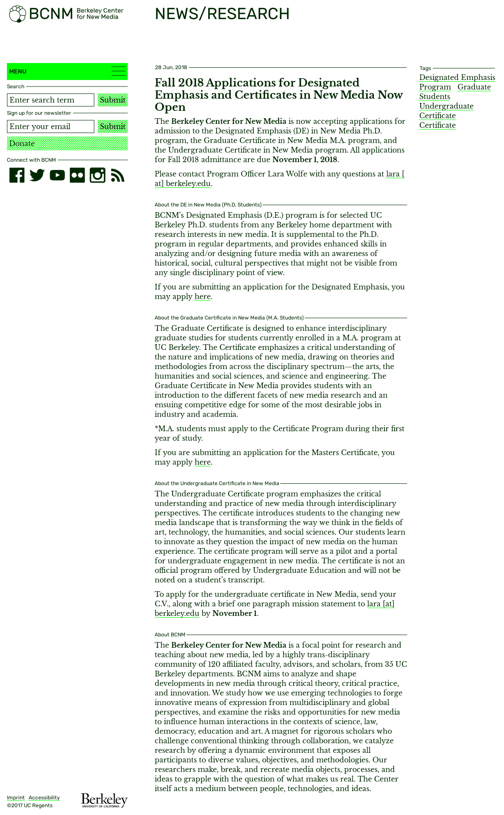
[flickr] (77, 175)
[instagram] (97, 175)
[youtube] (57, 175)
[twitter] (37, 175)
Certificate (438, 125)
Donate (22, 143)
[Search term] (51, 100)
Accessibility (44, 798)
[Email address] (51, 126)
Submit (113, 100)
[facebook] (17, 175)
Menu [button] (67, 71)
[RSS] (118, 175)
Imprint (16, 798)
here (203, 296)
